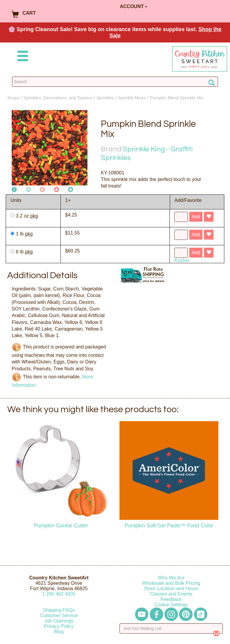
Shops (13, 98)
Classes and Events (171, 594)
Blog (59, 632)
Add (196, 217)
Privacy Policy (59, 626)
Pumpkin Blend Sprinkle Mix (177, 98)
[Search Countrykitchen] (115, 82)
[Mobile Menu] (22, 57)
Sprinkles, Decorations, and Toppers (58, 98)
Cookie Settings (171, 605)
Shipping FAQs (59, 610)
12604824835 (59, 594)
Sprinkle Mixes (132, 98)
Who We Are (171, 578)
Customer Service (59, 615)
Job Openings (59, 621)
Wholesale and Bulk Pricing (171, 583)
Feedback (171, 599)
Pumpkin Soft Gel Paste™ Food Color (169, 526)
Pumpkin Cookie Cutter (61, 526)
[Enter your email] (171, 628)
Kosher (182, 260)
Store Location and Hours (171, 589)
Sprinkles (105, 98)
